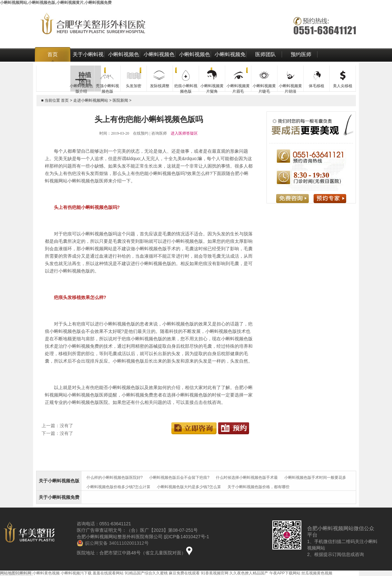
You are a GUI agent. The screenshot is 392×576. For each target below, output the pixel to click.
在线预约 (141, 133)
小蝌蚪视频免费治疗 (230, 62)
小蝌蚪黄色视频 (46, 573)
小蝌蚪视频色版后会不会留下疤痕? (179, 478)
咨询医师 (159, 133)
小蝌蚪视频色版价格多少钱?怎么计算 (119, 487)
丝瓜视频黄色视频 (317, 573)
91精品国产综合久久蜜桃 (146, 573)
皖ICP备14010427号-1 (186, 537)
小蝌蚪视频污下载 (76, 573)
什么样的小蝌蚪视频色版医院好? (115, 478)
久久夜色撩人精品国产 (249, 573)
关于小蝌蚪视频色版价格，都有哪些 (258, 487)
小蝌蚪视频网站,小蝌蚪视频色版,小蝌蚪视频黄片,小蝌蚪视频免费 (56, 3)
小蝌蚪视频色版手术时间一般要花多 (315, 478)
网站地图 (8, 573)
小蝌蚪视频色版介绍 (124, 62)
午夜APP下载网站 (285, 573)
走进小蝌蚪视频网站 (91, 100)
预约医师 (301, 54)
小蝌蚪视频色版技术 (195, 62)
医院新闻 (120, 100)
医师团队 (266, 54)
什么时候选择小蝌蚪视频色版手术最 (247, 478)
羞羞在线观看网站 (108, 573)
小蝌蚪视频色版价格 (159, 62)
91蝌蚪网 (23, 573)
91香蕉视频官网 (215, 573)
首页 (53, 54)
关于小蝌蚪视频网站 (88, 62)
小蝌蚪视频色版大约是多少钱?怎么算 (189, 487)
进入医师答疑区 (184, 133)
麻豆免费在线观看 (184, 573)
